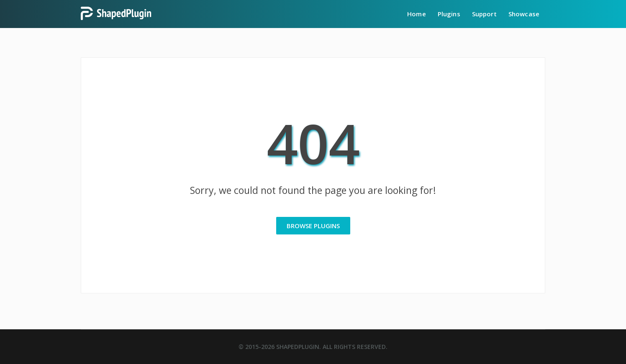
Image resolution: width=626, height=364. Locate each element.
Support (484, 14)
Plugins (449, 14)
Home (417, 14)
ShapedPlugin (298, 347)
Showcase (524, 14)
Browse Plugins (313, 226)
